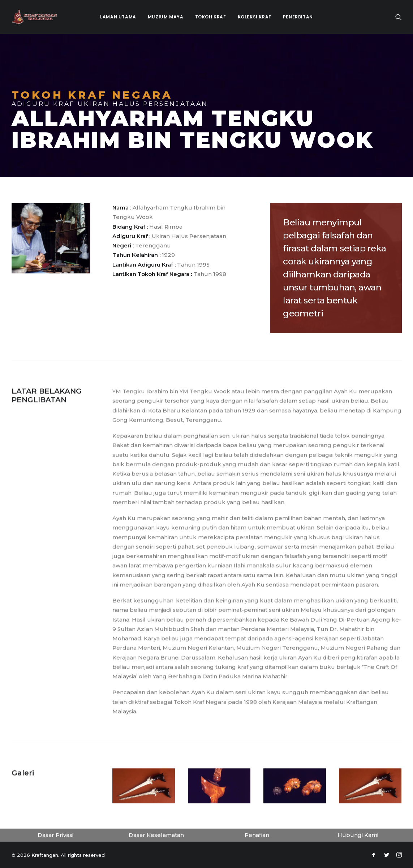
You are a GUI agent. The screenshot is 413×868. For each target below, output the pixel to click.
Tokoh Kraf (211, 17)
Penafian (257, 835)
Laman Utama (118, 17)
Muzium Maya (166, 17)
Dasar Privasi (55, 835)
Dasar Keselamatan (156, 835)
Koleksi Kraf (255, 17)
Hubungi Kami (358, 835)
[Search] (399, 17)
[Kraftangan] (35, 17)
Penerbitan (298, 17)
